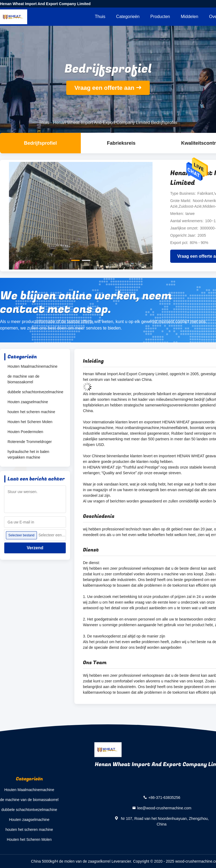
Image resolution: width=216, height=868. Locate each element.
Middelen (189, 17)
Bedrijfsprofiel (40, 143)
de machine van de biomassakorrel (23, 379)
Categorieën (128, 17)
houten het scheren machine (31, 412)
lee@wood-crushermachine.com (164, 808)
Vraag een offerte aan (104, 88)
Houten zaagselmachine (28, 402)
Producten (160, 17)
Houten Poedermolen (25, 432)
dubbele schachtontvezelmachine (35, 392)
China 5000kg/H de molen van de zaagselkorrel (71, 861)
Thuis (100, 17)
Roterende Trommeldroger (30, 442)
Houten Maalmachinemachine (32, 366)
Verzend (35, 548)
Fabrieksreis (121, 143)
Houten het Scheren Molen (30, 422)
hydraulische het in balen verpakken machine (28, 454)
